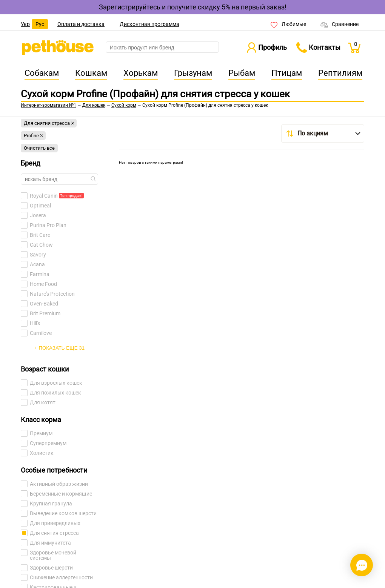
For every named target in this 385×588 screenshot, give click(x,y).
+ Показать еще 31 (59, 348)
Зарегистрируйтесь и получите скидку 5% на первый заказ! (193, 7)
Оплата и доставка (81, 24)
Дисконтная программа (149, 24)
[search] (162, 48)
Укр (25, 24)
